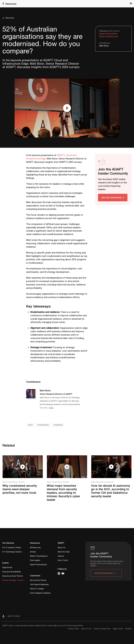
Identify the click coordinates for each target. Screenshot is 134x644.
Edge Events (7, 568)
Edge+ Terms (118, 629)
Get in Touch (63, 561)
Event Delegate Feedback (40, 593)
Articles (33, 552)
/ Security (21, 482)
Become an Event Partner (13, 576)
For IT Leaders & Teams (12, 548)
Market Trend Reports (39, 556)
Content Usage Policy (102, 629)
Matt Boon (104, 46)
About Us (61, 548)
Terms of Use (86, 629)
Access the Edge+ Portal (12, 581)
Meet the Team (64, 552)
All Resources (35, 548)
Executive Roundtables (12, 572)
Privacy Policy (73, 629)
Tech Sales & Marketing (39, 585)
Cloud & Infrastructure (109, 37)
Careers (61, 556)
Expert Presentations (108, 34)
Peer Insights (35, 561)
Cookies (128, 629)
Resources (11, 4)
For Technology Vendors (12, 552)
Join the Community (111, 197)
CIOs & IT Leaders (37, 589)
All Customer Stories (38, 581)
